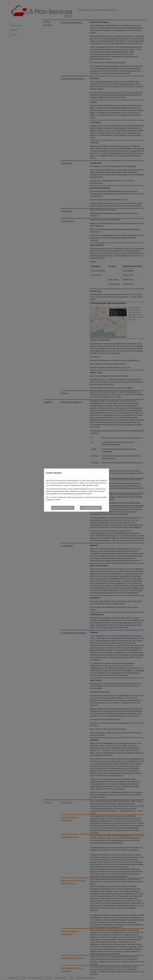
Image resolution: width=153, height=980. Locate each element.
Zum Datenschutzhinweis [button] (91, 508)
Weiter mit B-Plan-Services (63, 508)
